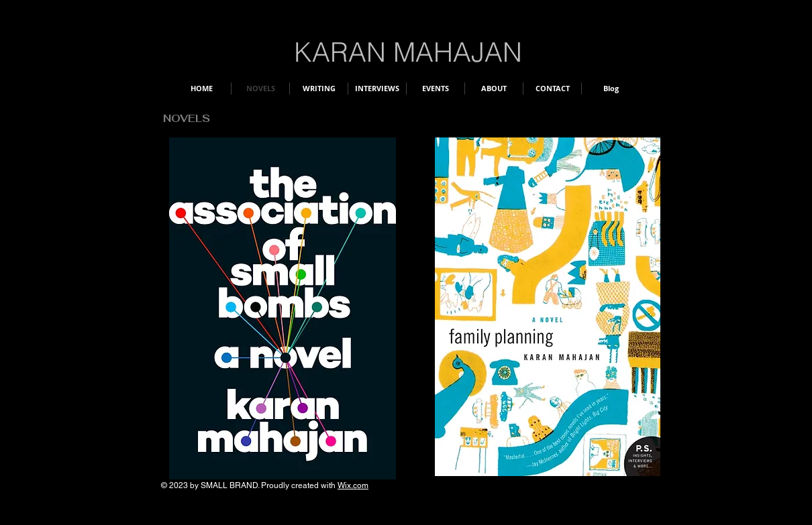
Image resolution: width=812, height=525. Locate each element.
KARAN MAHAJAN (408, 52)
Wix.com (353, 485)
